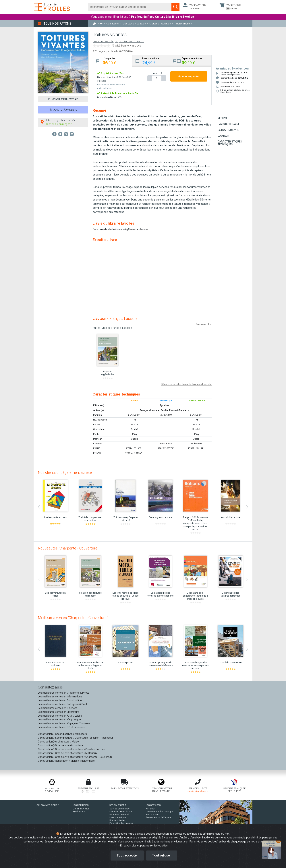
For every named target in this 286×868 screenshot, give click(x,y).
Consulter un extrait (63, 99)
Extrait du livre (228, 130)
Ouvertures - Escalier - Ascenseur (94, 738)
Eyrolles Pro (79, 812)
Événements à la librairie (158, 817)
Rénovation (62, 761)
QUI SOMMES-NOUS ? (48, 805)
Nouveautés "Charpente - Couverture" (68, 548)
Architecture (62, 742)
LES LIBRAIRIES (81, 805)
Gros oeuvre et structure (69, 745)
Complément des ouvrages (160, 812)
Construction (45, 734)
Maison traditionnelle (83, 761)
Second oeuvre (64, 734)
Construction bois (95, 749)
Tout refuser (162, 855)
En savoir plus (204, 324)
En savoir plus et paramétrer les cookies (144, 846)
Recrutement (153, 815)
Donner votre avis (131, 46)
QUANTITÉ (157, 74)
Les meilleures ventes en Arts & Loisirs (60, 716)
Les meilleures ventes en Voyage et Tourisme (64, 723)
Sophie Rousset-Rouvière (129, 41)
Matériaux (91, 753)
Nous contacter (117, 820)
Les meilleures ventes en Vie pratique (59, 720)
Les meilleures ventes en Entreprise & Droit (62, 704)
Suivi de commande (119, 809)
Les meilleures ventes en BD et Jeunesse (61, 727)
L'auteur (223, 136)
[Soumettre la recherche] (175, 7)
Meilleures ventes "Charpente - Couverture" (73, 618)
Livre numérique (118, 817)
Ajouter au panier (189, 76)
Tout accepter (127, 855)
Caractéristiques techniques (230, 143)
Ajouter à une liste (63, 110)
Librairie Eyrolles (81, 809)
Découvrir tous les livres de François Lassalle (186, 384)
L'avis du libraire (229, 124)
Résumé (223, 118)
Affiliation (151, 809)
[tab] (113, 61)
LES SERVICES (153, 805)
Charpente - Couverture (99, 757)
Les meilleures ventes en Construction (60, 700)
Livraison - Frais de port (121, 812)
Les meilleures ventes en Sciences (58, 708)
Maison (76, 742)
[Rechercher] (130, 7)
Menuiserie (81, 734)
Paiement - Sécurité (119, 815)
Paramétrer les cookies (121, 823)
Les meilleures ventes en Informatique (60, 697)
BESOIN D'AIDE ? (118, 805)
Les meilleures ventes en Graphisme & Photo (64, 693)
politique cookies (145, 834)
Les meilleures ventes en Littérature (59, 712)
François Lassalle (103, 41)
